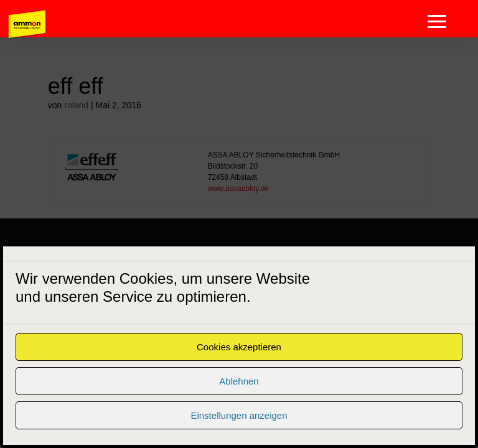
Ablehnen (239, 381)
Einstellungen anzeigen (239, 415)
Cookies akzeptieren (239, 347)
